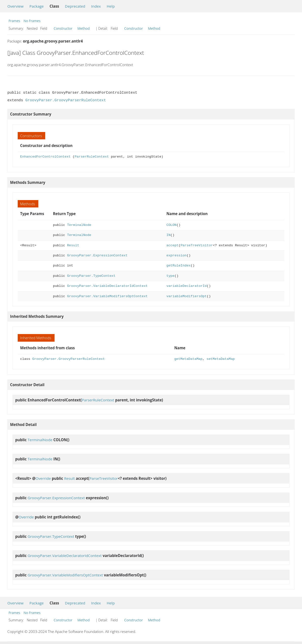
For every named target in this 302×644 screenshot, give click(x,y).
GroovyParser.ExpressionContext (97, 256)
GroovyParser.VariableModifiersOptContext (107, 296)
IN (168, 235)
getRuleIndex (178, 266)
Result (73, 245)
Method (84, 28)
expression (176, 256)
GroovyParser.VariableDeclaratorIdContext (107, 286)
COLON (171, 225)
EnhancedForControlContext (45, 157)
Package (37, 6)
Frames (14, 21)
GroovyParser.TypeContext (91, 276)
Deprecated (75, 6)
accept (172, 245)
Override (43, 478)
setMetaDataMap (221, 359)
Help (111, 6)
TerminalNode (79, 225)
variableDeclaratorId (187, 286)
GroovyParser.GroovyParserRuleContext (66, 100)
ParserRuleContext (92, 157)
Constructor (63, 28)
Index (96, 6)
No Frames (32, 21)
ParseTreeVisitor (197, 245)
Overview (15, 6)
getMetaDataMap (188, 359)
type (170, 276)
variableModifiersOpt (187, 296)
